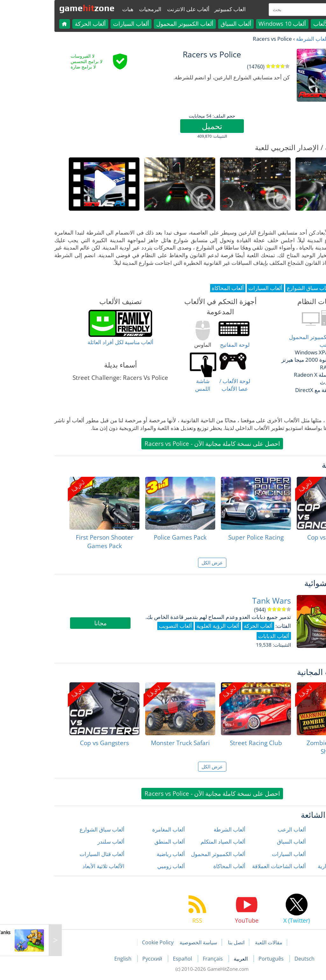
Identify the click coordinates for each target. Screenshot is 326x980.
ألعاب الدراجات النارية (293, 866)
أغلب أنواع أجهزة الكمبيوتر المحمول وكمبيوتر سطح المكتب (280, 341)
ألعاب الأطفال (302, 842)
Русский (104, 959)
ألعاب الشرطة (263, 39)
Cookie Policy (109, 942)
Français (164, 959)
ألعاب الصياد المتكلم (174, 842)
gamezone (38, 8)
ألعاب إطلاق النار (299, 829)
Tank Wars (223, 601)
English (74, 959)
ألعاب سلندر (62, 842)
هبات (79, 9)
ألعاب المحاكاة (180, 866)
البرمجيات (101, 9)
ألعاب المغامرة (120, 829)
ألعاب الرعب (243, 829)
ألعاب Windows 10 (233, 24)
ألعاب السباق (187, 24)
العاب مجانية (297, 39)
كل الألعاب (277, 24)
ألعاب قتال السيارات (53, 854)
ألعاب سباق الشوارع (53, 829)
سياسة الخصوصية (149, 942)
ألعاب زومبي (122, 866)
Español (134, 959)
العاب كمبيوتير (181, 9)
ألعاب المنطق (121, 842)
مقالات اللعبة (220, 942)
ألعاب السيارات (82, 24)
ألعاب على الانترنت (139, 9)
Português (223, 959)
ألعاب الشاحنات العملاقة (230, 866)
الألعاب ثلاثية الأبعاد (54, 866)
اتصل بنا (187, 942)
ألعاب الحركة (41, 24)
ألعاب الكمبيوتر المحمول (136, 24)
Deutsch (255, 959)
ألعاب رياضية (122, 854)
